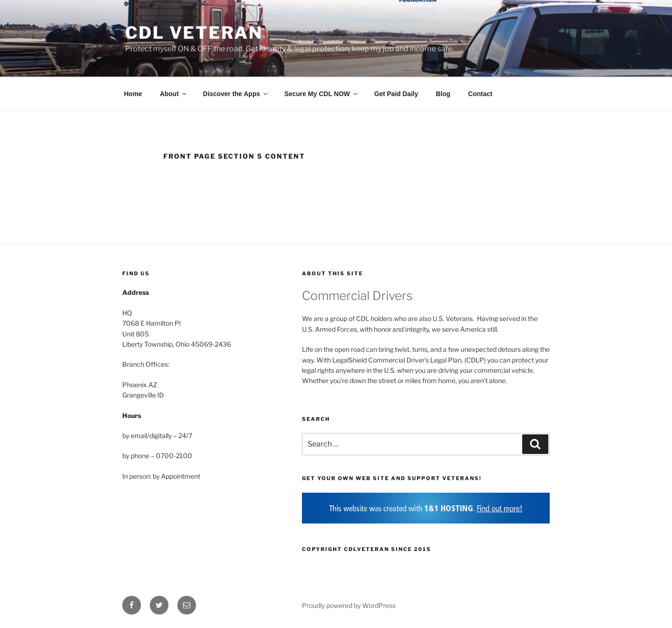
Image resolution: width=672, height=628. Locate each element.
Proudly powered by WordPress (349, 605)
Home (133, 94)
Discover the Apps (236, 94)
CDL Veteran (194, 33)
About (173, 94)
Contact (480, 94)
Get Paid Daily (396, 94)
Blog (443, 94)
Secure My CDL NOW (322, 94)
